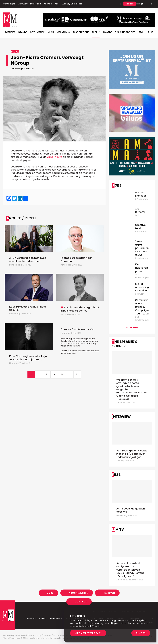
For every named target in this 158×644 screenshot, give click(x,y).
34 (77, 374)
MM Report (36, 4)
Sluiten (141, 633)
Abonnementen (79, 593)
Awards (107, 32)
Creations (63, 32)
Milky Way (23, 4)
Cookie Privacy (34, 635)
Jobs (57, 4)
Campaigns (9, 4)
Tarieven (109, 593)
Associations (81, 32)
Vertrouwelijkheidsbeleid (14, 635)
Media (51, 32)
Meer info (97, 626)
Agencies (10, 32)
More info (132, 328)
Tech (142, 32)
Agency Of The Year (72, 4)
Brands (23, 32)
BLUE (151, 32)
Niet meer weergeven (88, 633)
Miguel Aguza (54, 157)
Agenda (48, 4)
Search (116, 4)
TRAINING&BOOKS (125, 32)
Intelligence (37, 32)
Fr (151, 4)
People (96, 32)
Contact (81, 602)
